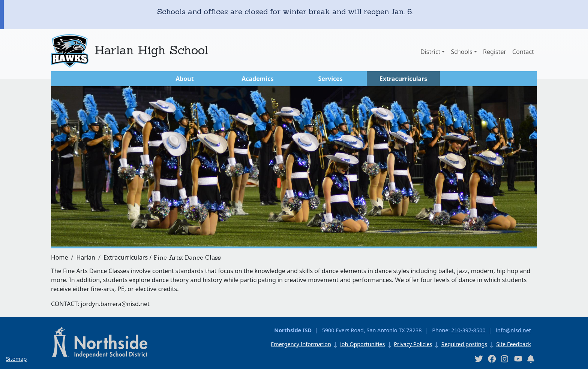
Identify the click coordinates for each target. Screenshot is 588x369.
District (430, 52)
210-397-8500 (468, 330)
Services (331, 79)
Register (495, 52)
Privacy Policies (413, 344)
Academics (257, 79)
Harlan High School (151, 50)
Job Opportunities (362, 344)
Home (60, 257)
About (185, 79)
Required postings (464, 344)
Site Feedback (514, 344)
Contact (523, 52)
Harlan (85, 257)
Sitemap (16, 359)
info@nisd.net (513, 330)
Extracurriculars (403, 79)
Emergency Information (301, 344)
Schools (462, 52)
